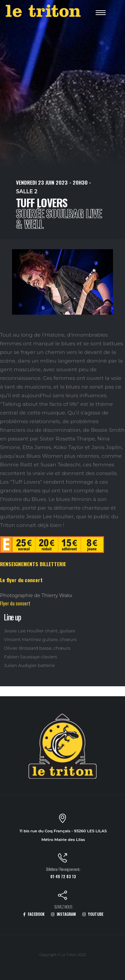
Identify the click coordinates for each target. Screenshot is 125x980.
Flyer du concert (15, 603)
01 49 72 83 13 (63, 876)
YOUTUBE (93, 914)
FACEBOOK (34, 914)
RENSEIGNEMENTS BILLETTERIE (33, 564)
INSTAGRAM (63, 914)
